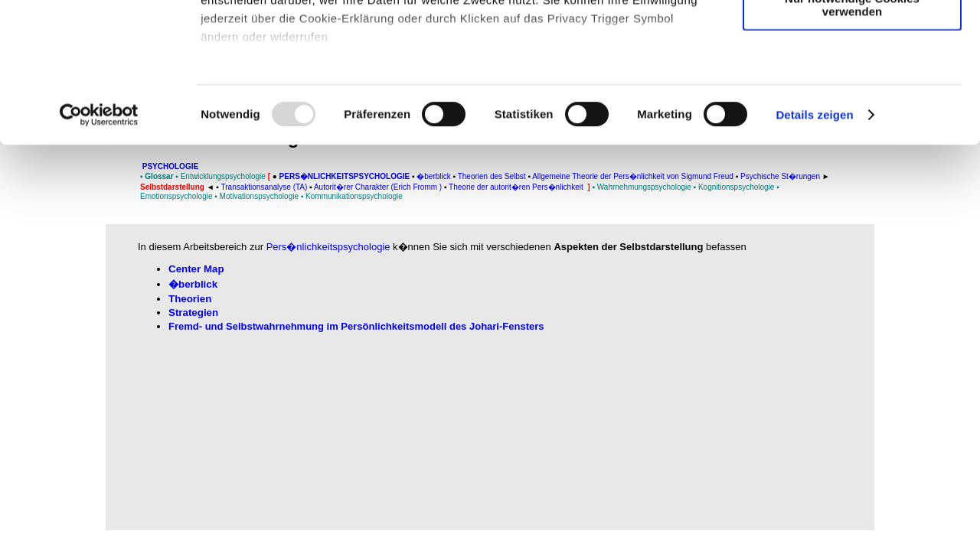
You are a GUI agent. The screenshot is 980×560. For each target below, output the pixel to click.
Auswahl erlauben (852, 83)
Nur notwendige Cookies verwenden (852, 134)
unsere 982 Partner (302, 55)
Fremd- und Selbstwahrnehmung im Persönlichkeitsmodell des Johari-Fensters (356, 326)
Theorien (190, 299)
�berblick (193, 284)
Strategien (193, 313)
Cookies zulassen (852, 38)
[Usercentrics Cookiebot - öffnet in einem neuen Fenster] (99, 245)
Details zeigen (814, 244)
